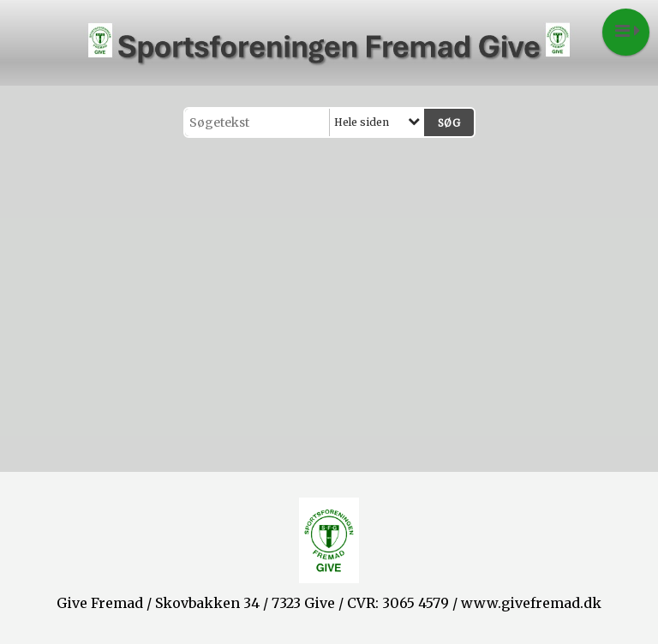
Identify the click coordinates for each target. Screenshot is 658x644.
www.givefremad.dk (531, 603)
